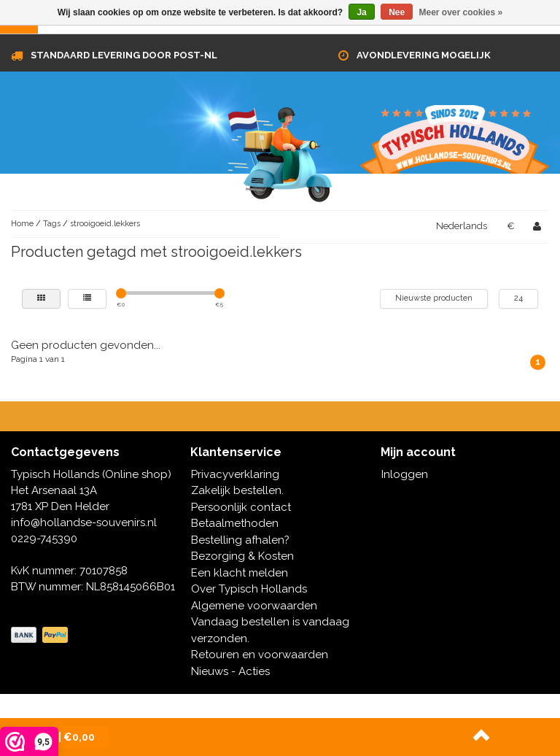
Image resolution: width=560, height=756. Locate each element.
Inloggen (405, 474)
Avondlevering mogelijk (424, 55)
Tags (52, 224)
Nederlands (462, 226)
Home (22, 224)
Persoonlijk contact (241, 507)
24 (518, 298)
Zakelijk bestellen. (237, 490)
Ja (361, 12)
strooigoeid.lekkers (105, 224)
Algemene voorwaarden (254, 606)
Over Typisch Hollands (249, 589)
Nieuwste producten (434, 298)
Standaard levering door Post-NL (124, 55)
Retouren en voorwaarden (260, 655)
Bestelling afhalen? (240, 540)
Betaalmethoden (235, 523)
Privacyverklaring (235, 474)
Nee (397, 12)
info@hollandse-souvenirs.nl (84, 522)
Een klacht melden (240, 573)
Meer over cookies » (461, 12)
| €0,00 (63, 737)
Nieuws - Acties (230, 671)
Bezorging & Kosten (242, 556)
